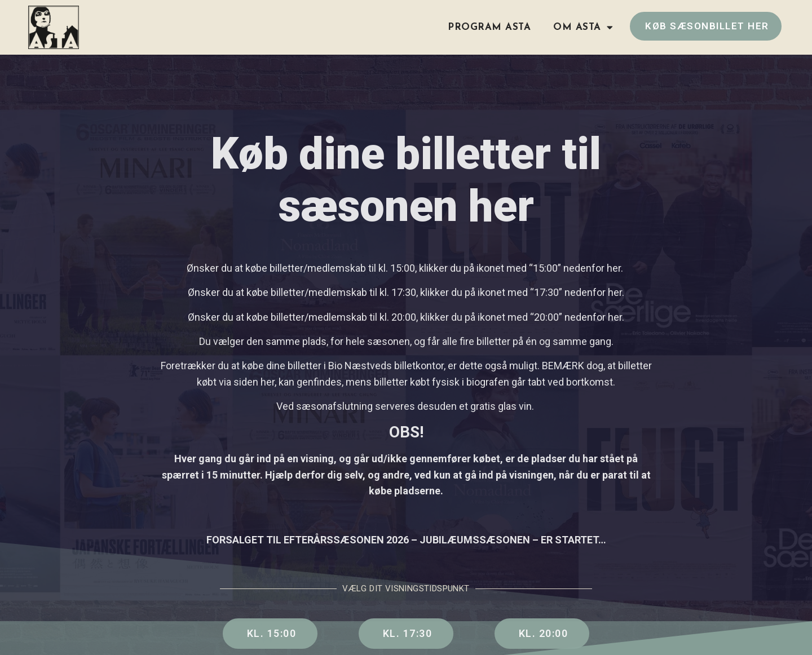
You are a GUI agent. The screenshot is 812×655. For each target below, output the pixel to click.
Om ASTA (583, 27)
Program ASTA (489, 27)
